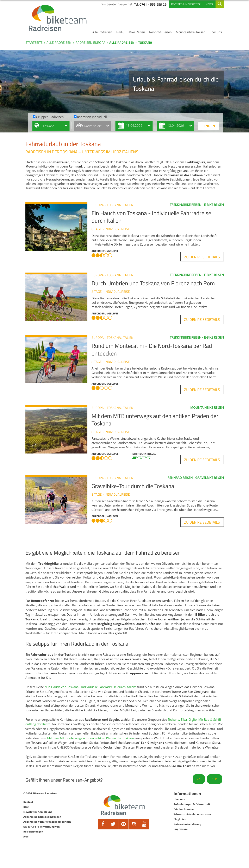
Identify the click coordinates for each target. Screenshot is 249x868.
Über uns (216, 32)
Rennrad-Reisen (160, 32)
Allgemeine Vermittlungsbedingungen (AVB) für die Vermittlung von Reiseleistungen (47, 827)
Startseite (34, 43)
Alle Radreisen (102, 32)
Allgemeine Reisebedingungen (42, 817)
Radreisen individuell (92, 117)
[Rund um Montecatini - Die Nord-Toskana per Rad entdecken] (58, 359)
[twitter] (113, 824)
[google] (134, 824)
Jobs (26, 837)
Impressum (181, 829)
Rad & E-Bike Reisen (131, 32)
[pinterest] (124, 824)
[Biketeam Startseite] (58, 18)
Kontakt (28, 802)
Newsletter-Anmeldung (38, 812)
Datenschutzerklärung (187, 824)
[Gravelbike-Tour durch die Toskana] (58, 500)
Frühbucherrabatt (185, 809)
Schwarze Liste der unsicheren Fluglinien (192, 817)
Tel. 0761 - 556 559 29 (150, 4)
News (209, 4)
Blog (26, 807)
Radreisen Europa (90, 43)
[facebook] (103, 824)
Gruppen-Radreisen (50, 117)
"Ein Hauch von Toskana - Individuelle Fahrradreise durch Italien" (91, 687)
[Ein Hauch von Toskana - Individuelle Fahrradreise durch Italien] (58, 227)
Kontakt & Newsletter (186, 4)
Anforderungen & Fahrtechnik (192, 804)
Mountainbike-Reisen (191, 32)
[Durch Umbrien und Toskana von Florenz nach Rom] (58, 297)
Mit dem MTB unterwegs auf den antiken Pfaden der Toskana (90, 738)
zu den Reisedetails (202, 257)
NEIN (215, 779)
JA (199, 779)
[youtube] (144, 824)
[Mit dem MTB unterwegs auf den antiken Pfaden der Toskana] (58, 429)
